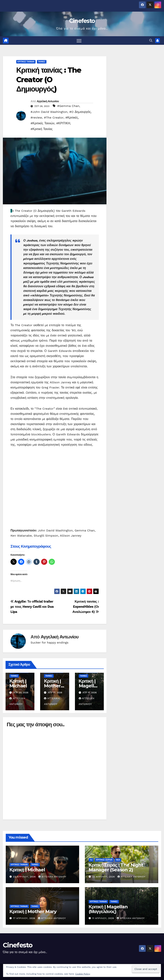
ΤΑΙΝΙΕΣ (42, 62)
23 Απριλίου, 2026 (25, 877)
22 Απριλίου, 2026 (104, 877)
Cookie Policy (83, 974)
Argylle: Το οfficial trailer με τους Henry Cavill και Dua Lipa (32, 607)
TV (91, 860)
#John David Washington (49, 112)
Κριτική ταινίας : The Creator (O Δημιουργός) (49, 79)
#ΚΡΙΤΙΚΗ (63, 123)
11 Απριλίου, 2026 (104, 918)
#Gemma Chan (68, 106)
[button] (151, 41)
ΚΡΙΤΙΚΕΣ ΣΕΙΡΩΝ (104, 860)
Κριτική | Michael (18, 683)
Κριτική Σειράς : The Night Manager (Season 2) (116, 867)
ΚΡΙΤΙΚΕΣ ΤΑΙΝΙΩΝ (26, 62)
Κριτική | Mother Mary (52, 686)
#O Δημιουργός (80, 112)
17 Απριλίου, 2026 (25, 918)
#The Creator (54, 118)
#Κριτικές (72, 118)
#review (36, 118)
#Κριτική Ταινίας (42, 129)
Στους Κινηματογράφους (31, 546)
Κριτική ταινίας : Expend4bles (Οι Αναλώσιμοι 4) (86, 607)
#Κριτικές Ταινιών (43, 123)
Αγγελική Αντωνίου (48, 101)
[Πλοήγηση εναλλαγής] (79, 41)
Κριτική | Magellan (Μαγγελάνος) (108, 909)
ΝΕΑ (118, 860)
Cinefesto (82, 21)
